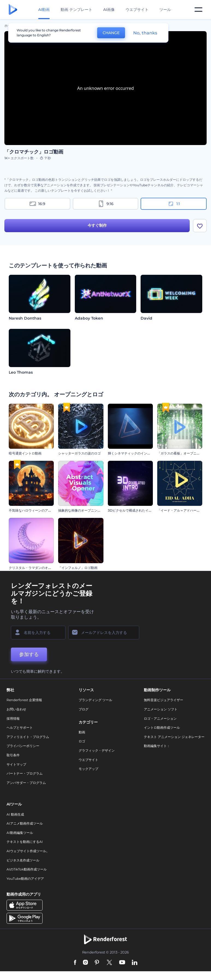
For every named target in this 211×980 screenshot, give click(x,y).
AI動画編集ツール (20, 833)
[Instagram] (85, 963)
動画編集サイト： (157, 746)
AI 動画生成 (15, 814)
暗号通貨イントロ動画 (25, 453)
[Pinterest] (97, 963)
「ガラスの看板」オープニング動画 (183, 453)
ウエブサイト (137, 10)
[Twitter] (109, 963)
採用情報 (13, 718)
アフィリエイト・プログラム (28, 737)
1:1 (174, 204)
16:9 (37, 204)
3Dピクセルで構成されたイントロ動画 (136, 510)
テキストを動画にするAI (25, 842)
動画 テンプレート (76, 10)
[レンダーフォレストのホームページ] (13, 10)
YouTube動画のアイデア (25, 879)
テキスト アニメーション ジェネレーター (174, 737)
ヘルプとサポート (20, 727)
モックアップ (88, 769)
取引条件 (13, 755)
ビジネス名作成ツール (23, 860)
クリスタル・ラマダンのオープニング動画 (40, 568)
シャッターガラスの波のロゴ (79, 453)
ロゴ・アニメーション (160, 718)
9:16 (106, 204)
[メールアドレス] (104, 633)
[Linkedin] (135, 963)
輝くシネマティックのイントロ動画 (134, 453)
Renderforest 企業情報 (24, 700)
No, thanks (145, 33)
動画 (82, 732)
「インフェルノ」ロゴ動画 (78, 568)
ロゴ (82, 741)
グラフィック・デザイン (97, 750)
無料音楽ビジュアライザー (164, 700)
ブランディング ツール (95, 700)
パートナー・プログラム (25, 773)
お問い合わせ (16, 709)
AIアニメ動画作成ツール (25, 823)
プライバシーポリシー (23, 746)
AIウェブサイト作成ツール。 (28, 851)
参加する (29, 654)
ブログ (84, 709)
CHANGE (111, 33)
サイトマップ (16, 764)
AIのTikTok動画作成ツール (27, 869)
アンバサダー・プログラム (26, 783)
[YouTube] (122, 963)
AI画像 (109, 10)
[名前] (38, 633)
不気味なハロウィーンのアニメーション (38, 510)
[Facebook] (75, 963)
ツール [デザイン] (165, 10)
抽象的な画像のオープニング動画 (83, 510)
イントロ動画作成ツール (162, 727)
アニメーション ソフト (161, 709)
